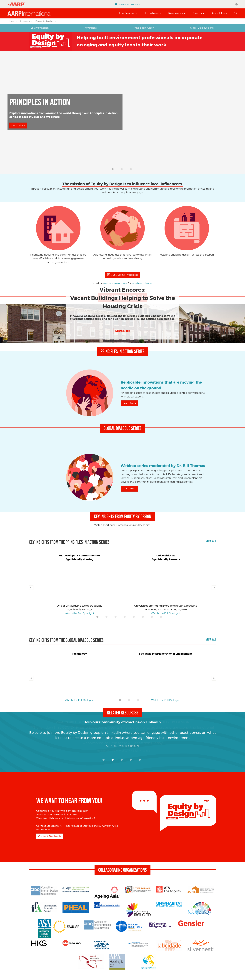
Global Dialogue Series (202, 28)
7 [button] (153, 618)
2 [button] (122, 170)
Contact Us (123, 4)
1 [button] (113, 170)
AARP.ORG (135, 4)
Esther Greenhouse (116, 283)
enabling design (142, 283)
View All (211, 541)
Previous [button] (31, 588)
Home (12, 21)
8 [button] (162, 618)
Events (197, 13)
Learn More (129, 403)
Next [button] (214, 588)
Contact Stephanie (50, 836)
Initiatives (152, 13)
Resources (176, 13)
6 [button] (144, 618)
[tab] (40, 28)
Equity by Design (44, 21)
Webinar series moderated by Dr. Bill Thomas (163, 466)
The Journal (127, 13)
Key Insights (91, 28)
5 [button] (135, 618)
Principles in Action (144, 28)
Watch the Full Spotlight (26, 130)
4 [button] (125, 618)
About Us (218, 13)
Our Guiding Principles (123, 275)
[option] (122, 112)
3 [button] (132, 170)
